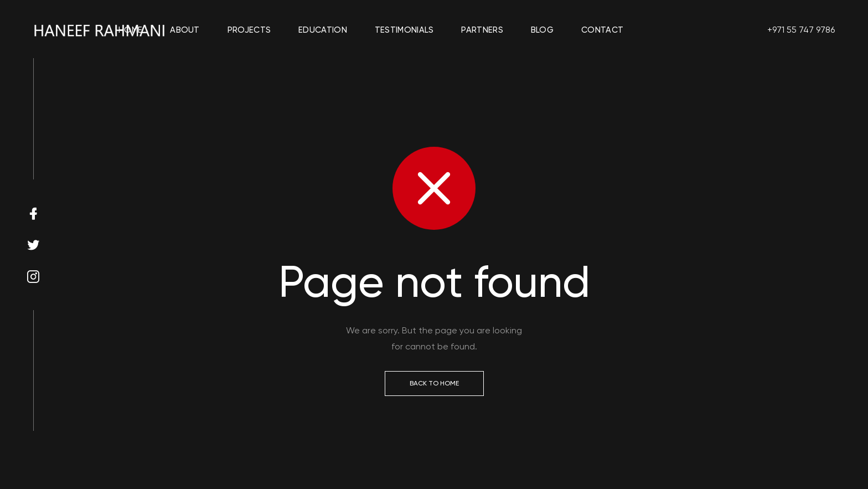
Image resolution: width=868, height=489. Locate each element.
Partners (482, 30)
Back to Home (434, 383)
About (185, 30)
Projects (249, 30)
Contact (602, 30)
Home (130, 30)
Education (323, 30)
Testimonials (404, 30)
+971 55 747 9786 (801, 30)
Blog (542, 30)
